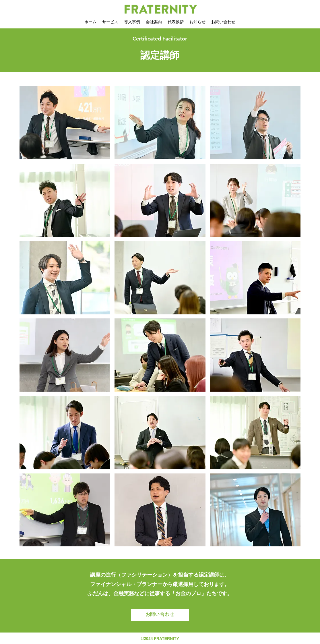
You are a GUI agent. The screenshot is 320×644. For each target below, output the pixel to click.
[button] (65, 123)
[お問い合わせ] (160, 615)
